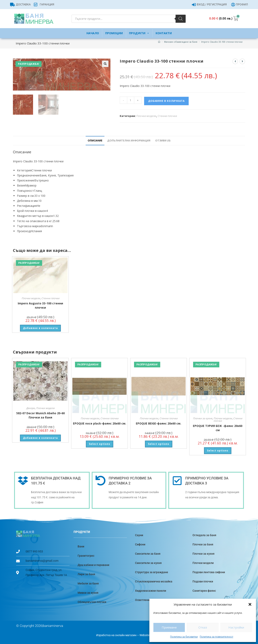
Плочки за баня (203, 544)
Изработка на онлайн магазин (116, 635)
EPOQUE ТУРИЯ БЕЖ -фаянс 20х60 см (218, 428)
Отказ (203, 627)
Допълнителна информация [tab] (129, 141)
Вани (81, 546)
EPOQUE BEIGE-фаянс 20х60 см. (159, 423)
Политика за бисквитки (184, 637)
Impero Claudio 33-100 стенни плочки (222, 42)
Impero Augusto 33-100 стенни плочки (40, 305)
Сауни (139, 535)
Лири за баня (86, 574)
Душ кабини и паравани (93, 565)
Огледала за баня (204, 535)
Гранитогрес (86, 556)
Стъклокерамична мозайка (154, 581)
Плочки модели (146, 116)
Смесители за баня (148, 554)
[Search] (181, 19)
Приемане (169, 627)
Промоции (114, 33)
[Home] (159, 42)
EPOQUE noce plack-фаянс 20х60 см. (100, 423)
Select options (100, 444)
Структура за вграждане (152, 572)
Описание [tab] (95, 141)
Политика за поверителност (216, 637)
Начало (93, 33)
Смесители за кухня (148, 563)
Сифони (140, 544)
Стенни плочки (167, 116)
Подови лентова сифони (209, 572)
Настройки (236, 627)
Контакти (164, 33)
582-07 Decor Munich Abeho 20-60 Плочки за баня (41, 415)
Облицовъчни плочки (92, 602)
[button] (250, 604)
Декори (31, 408)
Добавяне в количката (166, 101)
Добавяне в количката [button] (40, 328)
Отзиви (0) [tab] (163, 141)
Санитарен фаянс (204, 591)
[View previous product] (235, 61)
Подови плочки (203, 581)
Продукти (139, 33)
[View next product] (242, 61)
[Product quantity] (131, 100)
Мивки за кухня (88, 593)
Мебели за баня (88, 583)
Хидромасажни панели (151, 591)
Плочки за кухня (203, 418)
